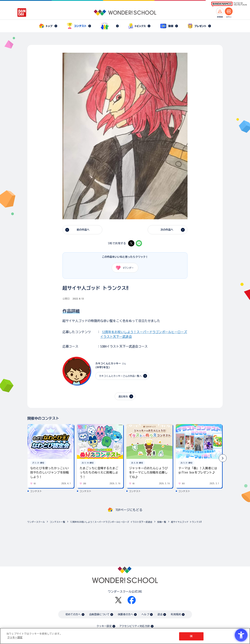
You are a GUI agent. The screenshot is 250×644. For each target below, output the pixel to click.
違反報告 (123, 396)
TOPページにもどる (129, 510)
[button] (223, 458)
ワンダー (123, 268)
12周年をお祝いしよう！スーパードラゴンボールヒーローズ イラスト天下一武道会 (111, 522)
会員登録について (99, 614)
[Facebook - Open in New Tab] (132, 600)
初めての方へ (73, 614)
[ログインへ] (229, 11)
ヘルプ (145, 614)
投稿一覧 (162, 522)
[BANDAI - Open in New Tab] (22, 12)
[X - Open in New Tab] (131, 243)
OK (191, 636)
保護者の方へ (125, 614)
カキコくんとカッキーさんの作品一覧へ (120, 376)
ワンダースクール (36, 522)
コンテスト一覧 (57, 522)
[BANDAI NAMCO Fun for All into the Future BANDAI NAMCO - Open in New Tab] (229, 4)
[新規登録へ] (220, 11)
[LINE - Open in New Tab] (139, 243)
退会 (160, 614)
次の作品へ (167, 230)
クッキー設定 (104, 626)
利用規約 (176, 614)
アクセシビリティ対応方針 (135, 626)
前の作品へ (83, 230)
